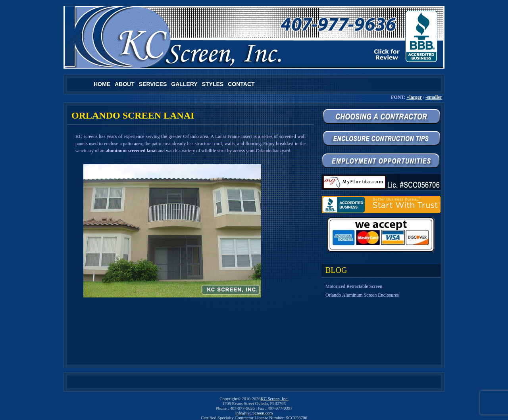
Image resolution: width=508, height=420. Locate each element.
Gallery (184, 84)
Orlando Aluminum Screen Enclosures (362, 295)
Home (102, 84)
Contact (241, 84)
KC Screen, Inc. (275, 399)
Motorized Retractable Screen (354, 286)
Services (153, 84)
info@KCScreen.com (254, 413)
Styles (213, 84)
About (125, 84)
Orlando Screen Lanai (133, 115)
